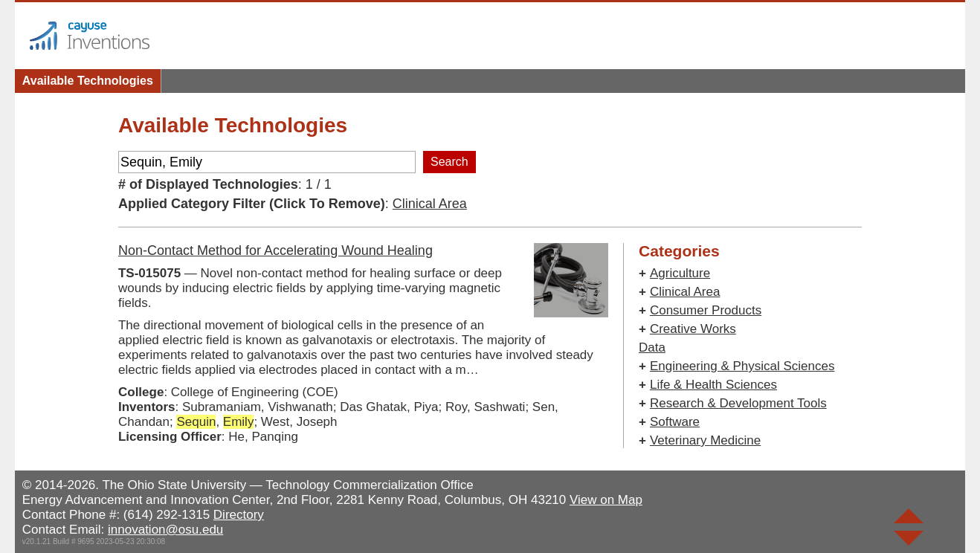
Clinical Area (430, 204)
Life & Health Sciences (713, 385)
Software (675, 422)
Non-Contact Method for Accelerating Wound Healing (275, 250)
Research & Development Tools (738, 403)
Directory (239, 515)
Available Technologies (88, 81)
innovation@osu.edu (165, 530)
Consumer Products (706, 310)
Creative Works (693, 329)
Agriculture (680, 273)
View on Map (606, 500)
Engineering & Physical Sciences (742, 366)
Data (652, 347)
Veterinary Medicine (705, 440)
